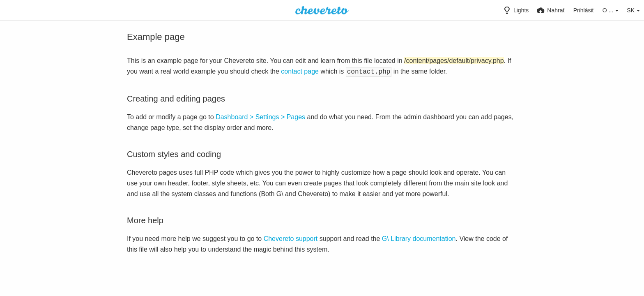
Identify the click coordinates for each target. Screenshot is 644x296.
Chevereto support (291, 238)
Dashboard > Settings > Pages (260, 116)
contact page (300, 71)
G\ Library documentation (419, 238)
